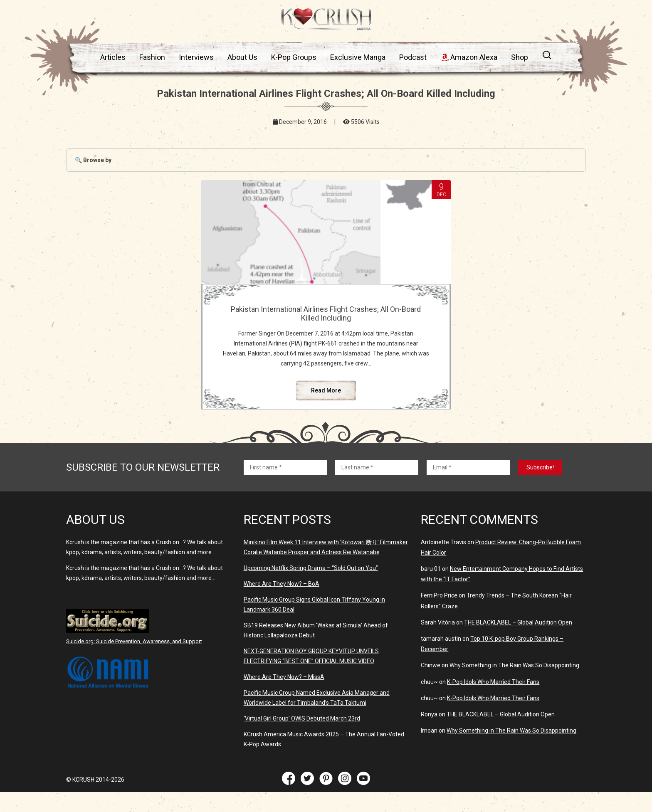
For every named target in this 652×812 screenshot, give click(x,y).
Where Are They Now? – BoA (282, 604)
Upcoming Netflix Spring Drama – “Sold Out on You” (311, 588)
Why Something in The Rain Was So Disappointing (514, 685)
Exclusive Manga (358, 57)
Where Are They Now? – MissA (284, 697)
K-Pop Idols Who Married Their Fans (493, 702)
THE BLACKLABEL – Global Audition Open (518, 642)
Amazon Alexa (469, 57)
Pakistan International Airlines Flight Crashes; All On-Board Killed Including (326, 313)
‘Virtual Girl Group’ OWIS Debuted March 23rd (302, 738)
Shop (520, 57)
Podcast (413, 57)
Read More (326, 410)
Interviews (196, 57)
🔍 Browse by (93, 160)
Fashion (152, 57)
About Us (242, 57)
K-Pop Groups (294, 57)
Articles (113, 57)
